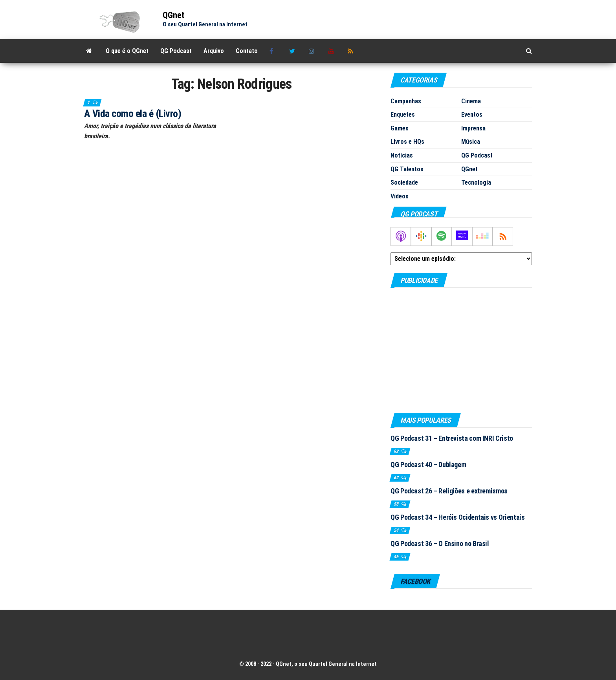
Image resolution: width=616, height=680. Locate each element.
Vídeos (400, 196)
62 (397, 478)
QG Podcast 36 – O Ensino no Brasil (440, 543)
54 (397, 530)
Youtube (332, 51)
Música (471, 142)
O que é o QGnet (127, 51)
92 (397, 451)
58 (397, 504)
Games (400, 128)
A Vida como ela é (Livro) (133, 114)
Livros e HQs (407, 142)
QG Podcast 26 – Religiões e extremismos (449, 491)
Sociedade (404, 182)
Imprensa (473, 128)
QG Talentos (407, 169)
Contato (247, 51)
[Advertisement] (461, 350)
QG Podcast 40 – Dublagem (428, 465)
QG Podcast (176, 51)
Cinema (471, 101)
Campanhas (406, 101)
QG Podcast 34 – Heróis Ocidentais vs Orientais (457, 517)
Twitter (293, 51)
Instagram (313, 51)
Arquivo (214, 51)
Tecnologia (476, 182)
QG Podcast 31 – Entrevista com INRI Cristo (452, 438)
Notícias (402, 155)
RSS (352, 51)
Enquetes (403, 115)
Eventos (472, 115)
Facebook (273, 51)
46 (397, 557)
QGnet (174, 15)
